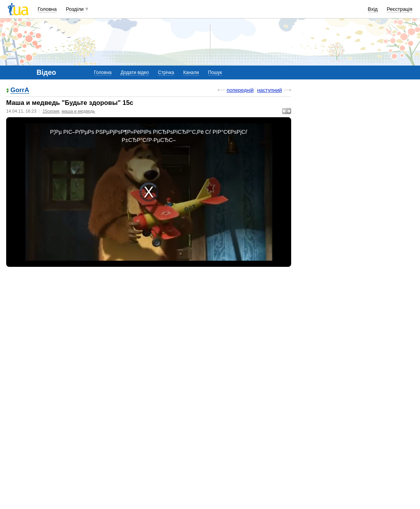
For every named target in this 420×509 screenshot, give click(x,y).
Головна (47, 9)
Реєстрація (400, 9)
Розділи (75, 9)
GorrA (20, 90)
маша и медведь (78, 111)
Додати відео (135, 72)
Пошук (215, 72)
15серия (51, 111)
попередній (240, 90)
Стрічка (166, 72)
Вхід (373, 9)
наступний (270, 90)
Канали (191, 72)
